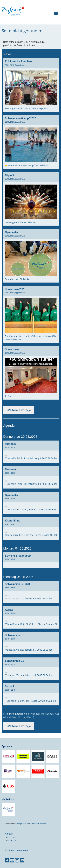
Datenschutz (12, 840)
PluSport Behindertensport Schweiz (32, 824)
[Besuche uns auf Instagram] (17, 860)
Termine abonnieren (16, 714)
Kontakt (9, 834)
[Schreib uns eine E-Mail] (22, 860)
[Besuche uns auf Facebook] (7, 860)
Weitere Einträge (19, 410)
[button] (31, 452)
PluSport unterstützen (16, 850)
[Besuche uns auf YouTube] (12, 860)
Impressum (11, 837)
